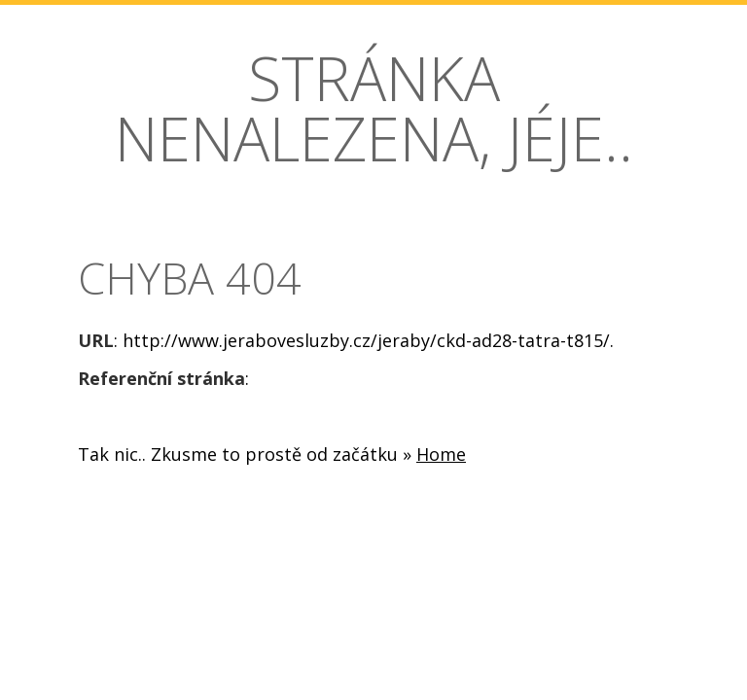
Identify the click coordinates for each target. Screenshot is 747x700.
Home (441, 454)
